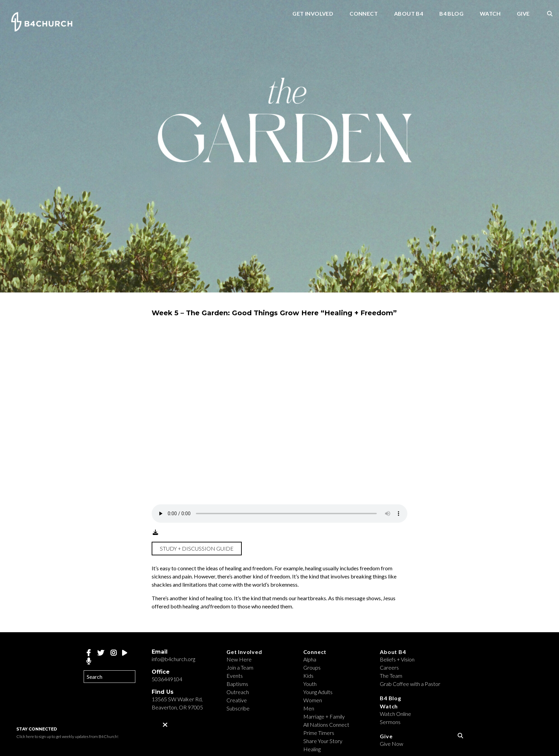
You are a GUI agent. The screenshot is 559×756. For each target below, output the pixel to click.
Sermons (390, 722)
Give (523, 14)
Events (235, 676)
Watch (490, 14)
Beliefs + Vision (397, 659)
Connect (364, 14)
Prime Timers (319, 733)
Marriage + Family (324, 716)
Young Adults (318, 692)
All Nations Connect (326, 725)
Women (313, 700)
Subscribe (238, 708)
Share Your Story (323, 741)
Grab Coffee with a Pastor (410, 684)
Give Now (392, 744)
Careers (389, 667)
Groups (312, 667)
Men (309, 708)
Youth (310, 684)
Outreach (238, 692)
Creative (237, 700)
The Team (391, 676)
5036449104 (167, 679)
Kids (308, 676)
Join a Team (240, 667)
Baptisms (237, 684)
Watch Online (395, 714)
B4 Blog (451, 14)
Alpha (310, 659)
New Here (239, 659)
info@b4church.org (173, 659)
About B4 (409, 14)
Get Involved (313, 14)
